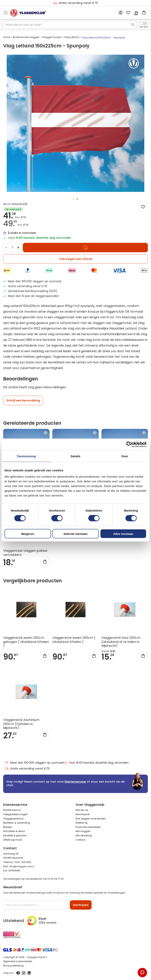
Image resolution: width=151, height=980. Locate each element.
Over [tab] (125, 456)
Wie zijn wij (82, 810)
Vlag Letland (72, 37)
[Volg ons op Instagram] (24, 973)
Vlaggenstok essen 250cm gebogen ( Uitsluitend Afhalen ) (26, 642)
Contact (81, 840)
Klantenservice (12, 810)
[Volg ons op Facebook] (18, 973)
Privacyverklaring (13, 966)
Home (7, 37)
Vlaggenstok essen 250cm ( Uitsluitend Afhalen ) (74, 640)
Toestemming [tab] (26, 456)
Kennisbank (82, 814)
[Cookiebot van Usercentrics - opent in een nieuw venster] (129, 445)
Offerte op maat (13, 840)
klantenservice (75, 782)
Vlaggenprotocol (13, 819)
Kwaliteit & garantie (15, 835)
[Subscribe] (81, 905)
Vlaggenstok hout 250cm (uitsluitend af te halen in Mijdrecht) (121, 642)
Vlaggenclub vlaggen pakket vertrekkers (25, 553)
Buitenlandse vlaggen (26, 37)
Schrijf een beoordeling (23, 400)
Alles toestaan (123, 534)
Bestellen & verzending (17, 823)
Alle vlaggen (83, 831)
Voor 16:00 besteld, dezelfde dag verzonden (96, 763)
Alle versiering (84, 835)
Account (120, 13)
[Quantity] (12, 248)
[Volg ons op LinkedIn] (29, 973)
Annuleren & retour (14, 831)
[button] (74, 199)
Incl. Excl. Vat (144, 23)
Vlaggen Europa (52, 37)
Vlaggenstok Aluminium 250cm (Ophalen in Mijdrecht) (21, 724)
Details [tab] (75, 456)
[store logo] (28, 13)
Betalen (8, 827)
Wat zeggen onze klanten (91, 819)
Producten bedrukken (88, 827)
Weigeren (28, 534)
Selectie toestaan (76, 534)
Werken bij (81, 823)
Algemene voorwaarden (18, 961)
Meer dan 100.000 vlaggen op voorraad (34, 763)
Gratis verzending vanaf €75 (75, 3)
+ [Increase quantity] (18, 248)
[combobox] (70, 25)
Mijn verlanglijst (128, 13)
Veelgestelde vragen (15, 814)
